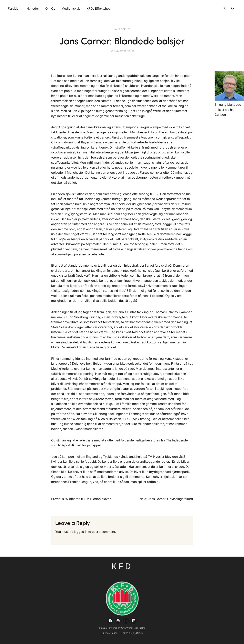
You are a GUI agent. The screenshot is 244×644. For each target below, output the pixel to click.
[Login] (224, 9)
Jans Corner (122, 29)
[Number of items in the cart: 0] (232, 9)
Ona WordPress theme (133, 628)
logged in (81, 532)
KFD (122, 566)
